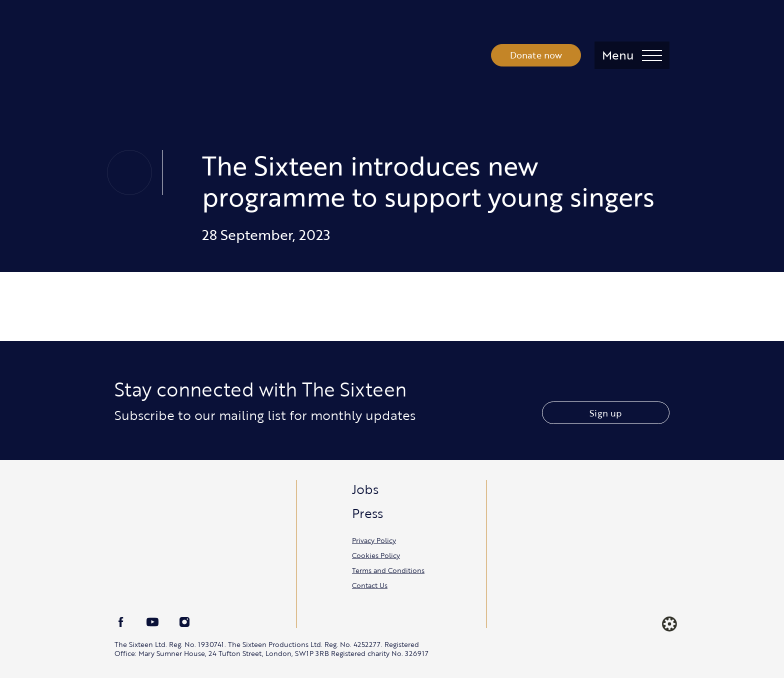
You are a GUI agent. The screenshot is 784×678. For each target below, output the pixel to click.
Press (367, 513)
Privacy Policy (374, 540)
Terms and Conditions (388, 570)
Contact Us (370, 585)
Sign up (605, 413)
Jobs (365, 489)
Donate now (536, 55)
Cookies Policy (376, 555)
